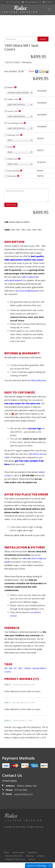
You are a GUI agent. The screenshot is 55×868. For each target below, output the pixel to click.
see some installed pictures (27, 291)
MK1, (21, 668)
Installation (32, 852)
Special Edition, (40, 668)
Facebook (48, 2)
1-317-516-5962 (13, 2)
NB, (11, 668)
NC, (16, 668)
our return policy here (36, 380)
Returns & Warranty (14, 856)
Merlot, (28, 668)
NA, (6, 668)
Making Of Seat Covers (15, 859)
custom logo (35, 428)
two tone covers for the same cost (22, 403)
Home (6, 852)
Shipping (30, 856)
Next (44, 65)
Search (32, 859)
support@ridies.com (32, 2)
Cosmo (8, 672)
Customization (18, 852)
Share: (32, 71)
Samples (40, 856)
